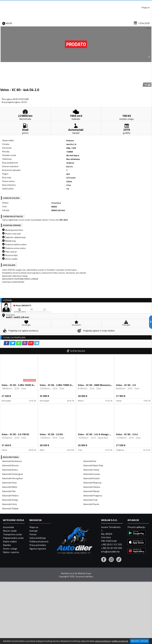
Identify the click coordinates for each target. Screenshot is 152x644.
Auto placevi (49, 23)
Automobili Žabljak (10, 414)
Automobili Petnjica (92, 393)
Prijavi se (34, 635)
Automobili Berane (10, 371)
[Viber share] (31, 184)
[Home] (3, 23)
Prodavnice (32, 23)
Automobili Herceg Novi (13, 384)
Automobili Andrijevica (12, 367)
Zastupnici (66, 23)
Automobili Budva (10, 376)
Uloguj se (145, 3)
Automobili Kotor (10, 388)
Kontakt (129, 3)
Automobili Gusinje (92, 380)
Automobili (8, 635)
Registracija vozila (123, 23)
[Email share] (37, 184)
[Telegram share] (43, 184)
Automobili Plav (9, 397)
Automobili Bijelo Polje (93, 371)
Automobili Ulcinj (9, 410)
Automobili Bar (90, 367)
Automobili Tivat (90, 406)
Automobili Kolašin (92, 384)
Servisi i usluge (101, 23)
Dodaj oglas (144, 23)
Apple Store (76, 3)
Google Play (57, 3)
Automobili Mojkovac (93, 388)
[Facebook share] (13, 184)
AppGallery (95, 3)
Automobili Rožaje (10, 406)
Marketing (113, 3)
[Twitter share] (19, 184)
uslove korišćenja (103, 641)
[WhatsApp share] (25, 184)
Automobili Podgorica (93, 401)
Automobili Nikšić (10, 393)
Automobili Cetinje (91, 376)
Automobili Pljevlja (91, 397)
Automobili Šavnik (91, 410)
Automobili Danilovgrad (12, 380)
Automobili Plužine (10, 401)
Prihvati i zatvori (139, 641)
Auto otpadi (82, 23)
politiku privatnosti (120, 641)
